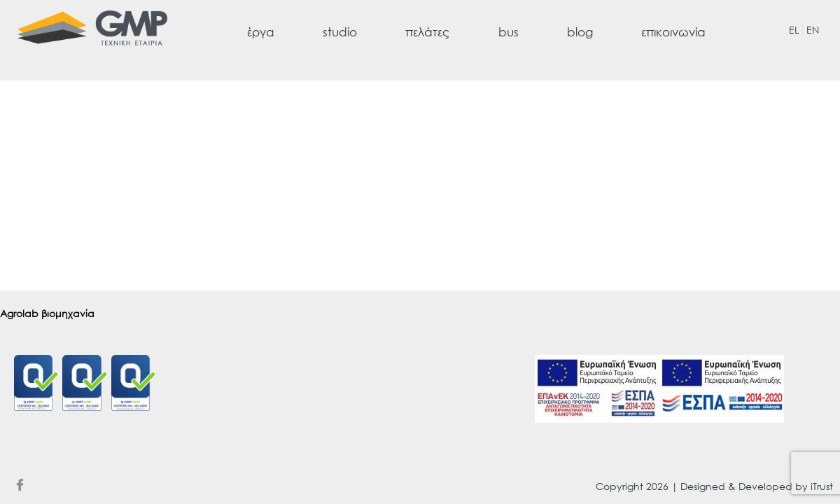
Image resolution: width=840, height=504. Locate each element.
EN (813, 30)
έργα (261, 32)
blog (580, 32)
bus (509, 32)
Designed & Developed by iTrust (757, 486)
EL (794, 30)
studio (340, 32)
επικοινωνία (673, 32)
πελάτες (427, 32)
